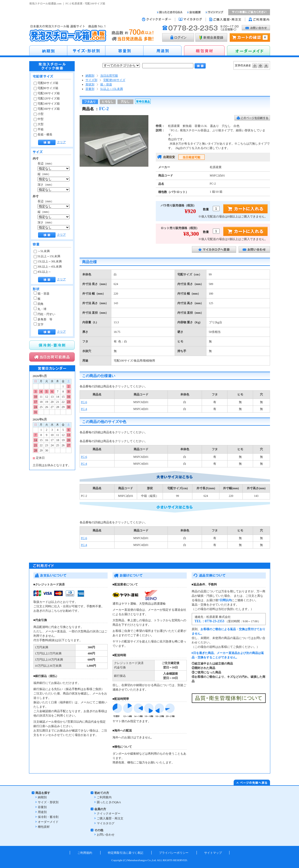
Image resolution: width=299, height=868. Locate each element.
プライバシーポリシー (174, 853)
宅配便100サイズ (114, 80)
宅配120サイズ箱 (47, 98)
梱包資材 (44, 827)
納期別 (90, 76)
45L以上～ (42, 272)
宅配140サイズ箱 (47, 104)
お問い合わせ (106, 835)
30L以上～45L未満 (48, 267)
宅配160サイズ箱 (47, 109)
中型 (39, 119)
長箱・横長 (43, 135)
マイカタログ (106, 823)
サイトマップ (213, 853)
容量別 (90, 89)
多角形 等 (43, 319)
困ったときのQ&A (109, 802)
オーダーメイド (48, 822)
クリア (61, 142)
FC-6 (84, 402)
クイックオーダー (109, 814)
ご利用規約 (85, 853)
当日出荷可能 (109, 76)
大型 (39, 124)
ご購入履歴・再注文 (110, 818)
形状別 (90, 84)
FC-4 (84, 409)
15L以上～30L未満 (48, 261)
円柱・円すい (44, 314)
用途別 (42, 812)
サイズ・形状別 (48, 802)
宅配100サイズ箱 (47, 93)
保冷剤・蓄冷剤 (48, 817)
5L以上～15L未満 (47, 256)
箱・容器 (42, 294)
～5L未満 (42, 251)
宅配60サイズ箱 (46, 83)
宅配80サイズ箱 (46, 88)
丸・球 (40, 309)
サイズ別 (91, 80)
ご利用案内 (104, 797)
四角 (39, 304)
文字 (39, 325)
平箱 (39, 129)
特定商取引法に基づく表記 (126, 853)
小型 (39, 114)
